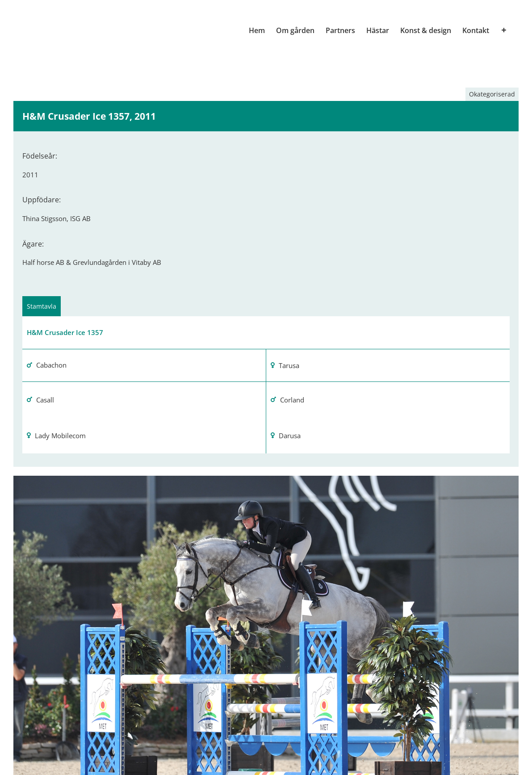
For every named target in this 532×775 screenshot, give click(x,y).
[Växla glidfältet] (504, 30)
